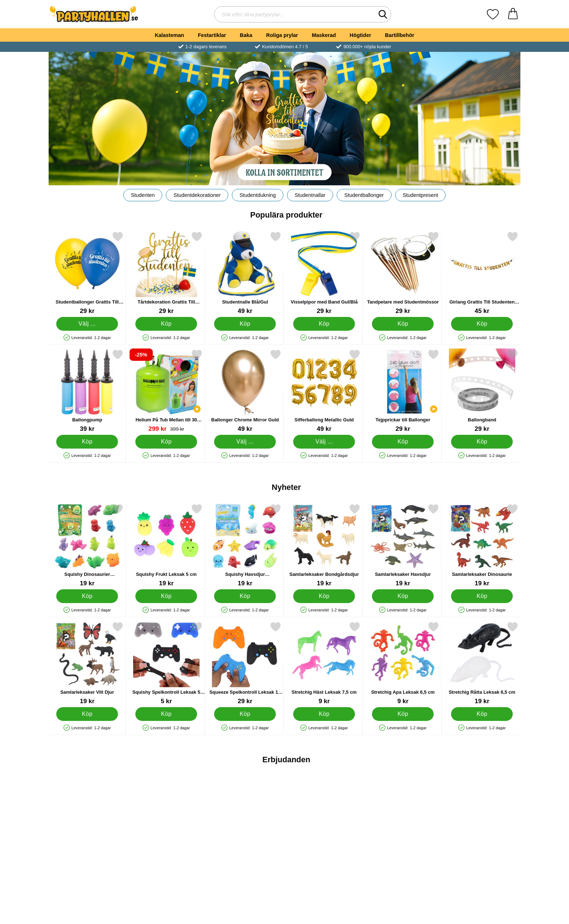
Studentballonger (364, 195)
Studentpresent (421, 195)
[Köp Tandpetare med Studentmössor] (403, 324)
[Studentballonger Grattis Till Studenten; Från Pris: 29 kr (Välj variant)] (87, 273)
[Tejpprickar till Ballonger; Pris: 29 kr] (403, 391)
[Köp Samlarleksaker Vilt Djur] (87, 714)
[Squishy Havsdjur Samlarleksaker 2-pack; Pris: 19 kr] (245, 545)
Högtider (361, 35)
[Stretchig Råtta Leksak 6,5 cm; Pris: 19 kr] (482, 663)
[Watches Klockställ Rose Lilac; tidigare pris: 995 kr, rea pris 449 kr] (166, 818)
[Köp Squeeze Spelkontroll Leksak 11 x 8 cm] (245, 714)
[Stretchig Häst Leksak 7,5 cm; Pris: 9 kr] (324, 663)
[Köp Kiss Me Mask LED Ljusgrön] (482, 869)
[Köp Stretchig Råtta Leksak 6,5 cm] (482, 714)
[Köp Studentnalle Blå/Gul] (245, 324)
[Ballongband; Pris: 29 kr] (482, 391)
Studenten (143, 195)
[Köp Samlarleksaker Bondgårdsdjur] (324, 596)
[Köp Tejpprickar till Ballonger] (403, 442)
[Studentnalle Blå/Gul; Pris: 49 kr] (245, 273)
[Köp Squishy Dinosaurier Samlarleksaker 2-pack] (87, 596)
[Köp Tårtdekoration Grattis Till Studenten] (166, 324)
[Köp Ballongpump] (87, 442)
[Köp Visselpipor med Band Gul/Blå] (324, 324)
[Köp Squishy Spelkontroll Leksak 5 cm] (166, 714)
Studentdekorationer (197, 195)
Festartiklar (212, 35)
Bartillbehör (400, 35)
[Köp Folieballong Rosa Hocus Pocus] (403, 869)
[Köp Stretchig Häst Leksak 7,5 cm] (324, 714)
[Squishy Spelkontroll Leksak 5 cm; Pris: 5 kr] (166, 663)
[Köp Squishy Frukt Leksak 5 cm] (166, 596)
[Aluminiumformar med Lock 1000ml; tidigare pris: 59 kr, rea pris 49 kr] (245, 818)
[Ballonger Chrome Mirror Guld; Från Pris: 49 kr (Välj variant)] (245, 391)
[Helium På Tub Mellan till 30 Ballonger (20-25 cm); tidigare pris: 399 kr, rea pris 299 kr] (166, 391)
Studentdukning (258, 195)
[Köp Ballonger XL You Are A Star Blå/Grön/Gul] (324, 869)
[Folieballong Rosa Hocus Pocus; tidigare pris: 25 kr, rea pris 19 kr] (403, 818)
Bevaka (245, 869)
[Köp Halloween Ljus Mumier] (87, 869)
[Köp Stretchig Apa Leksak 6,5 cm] (403, 714)
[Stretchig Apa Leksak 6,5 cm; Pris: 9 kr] (403, 663)
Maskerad (324, 35)
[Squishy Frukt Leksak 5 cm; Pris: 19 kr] (166, 545)
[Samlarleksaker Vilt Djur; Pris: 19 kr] (87, 663)
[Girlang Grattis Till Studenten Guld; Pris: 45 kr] (482, 273)
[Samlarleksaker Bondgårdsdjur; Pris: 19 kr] (324, 545)
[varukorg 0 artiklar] (513, 14)
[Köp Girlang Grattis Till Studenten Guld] (482, 324)
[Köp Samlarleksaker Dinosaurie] (482, 596)
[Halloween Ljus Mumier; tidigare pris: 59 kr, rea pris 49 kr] (87, 818)
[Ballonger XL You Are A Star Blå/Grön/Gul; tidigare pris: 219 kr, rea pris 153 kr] (324, 818)
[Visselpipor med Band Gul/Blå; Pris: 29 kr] (324, 273)
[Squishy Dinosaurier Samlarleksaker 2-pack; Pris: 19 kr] (87, 545)
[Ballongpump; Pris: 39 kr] (87, 391)
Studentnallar (310, 195)
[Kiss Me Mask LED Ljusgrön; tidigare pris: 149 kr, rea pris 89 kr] (482, 818)
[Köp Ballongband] (482, 442)
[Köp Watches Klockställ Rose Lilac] (166, 869)
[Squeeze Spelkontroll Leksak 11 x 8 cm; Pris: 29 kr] (245, 663)
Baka (246, 35)
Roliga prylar (282, 35)
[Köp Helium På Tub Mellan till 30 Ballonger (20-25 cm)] (166, 442)
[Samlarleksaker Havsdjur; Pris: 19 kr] (403, 545)
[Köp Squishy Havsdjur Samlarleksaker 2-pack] (245, 596)
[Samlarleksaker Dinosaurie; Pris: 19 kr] (482, 545)
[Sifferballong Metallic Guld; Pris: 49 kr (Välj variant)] (324, 391)
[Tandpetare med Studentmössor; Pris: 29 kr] (403, 273)
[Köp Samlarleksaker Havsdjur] (403, 596)
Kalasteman (169, 35)
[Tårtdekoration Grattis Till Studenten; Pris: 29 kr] (166, 273)
